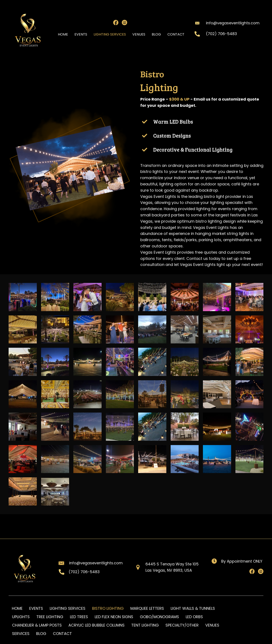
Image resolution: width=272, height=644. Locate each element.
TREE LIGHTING (50, 617)
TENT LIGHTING (145, 625)
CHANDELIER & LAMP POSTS (37, 625)
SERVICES (21, 634)
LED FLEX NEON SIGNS (114, 617)
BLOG (41, 634)
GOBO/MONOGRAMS (159, 617)
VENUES (212, 625)
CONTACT (62, 634)
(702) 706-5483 (221, 34)
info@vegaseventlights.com (233, 23)
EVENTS (36, 608)
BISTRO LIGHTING (108, 608)
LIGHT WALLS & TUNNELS (193, 608)
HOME (17, 608)
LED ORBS (194, 617)
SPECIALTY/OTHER (182, 625)
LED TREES (79, 617)
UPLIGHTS (21, 617)
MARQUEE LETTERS (147, 608)
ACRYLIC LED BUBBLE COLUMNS (97, 625)
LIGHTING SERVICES (68, 608)
